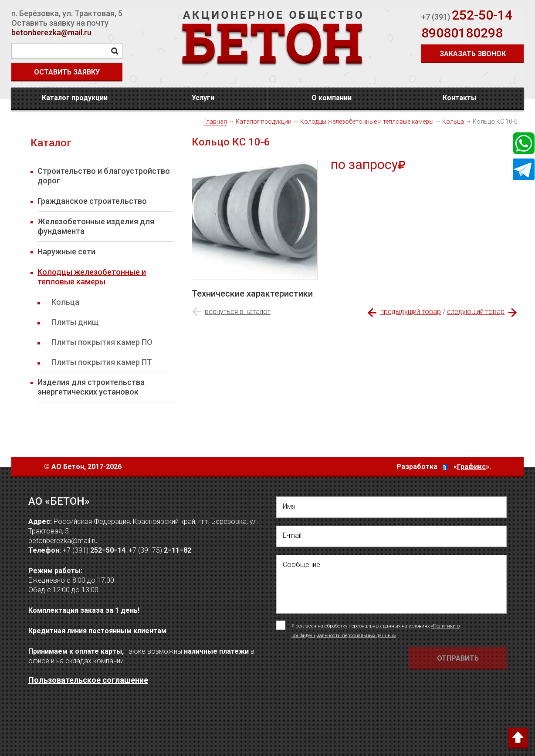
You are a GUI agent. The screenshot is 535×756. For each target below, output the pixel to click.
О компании (332, 98)
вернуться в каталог (238, 312)
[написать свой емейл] (391, 536)
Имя (289, 506)
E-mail (292, 535)
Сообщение (301, 565)
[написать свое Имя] (391, 507)
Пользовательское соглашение (88, 680)
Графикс (471, 467)
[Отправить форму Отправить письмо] (458, 658)
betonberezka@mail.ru (51, 32)
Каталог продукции (75, 98)
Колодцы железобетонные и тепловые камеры (367, 121)
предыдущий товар (411, 312)
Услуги (203, 98)
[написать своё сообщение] (391, 584)
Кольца (453, 121)
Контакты (460, 98)
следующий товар (476, 312)
